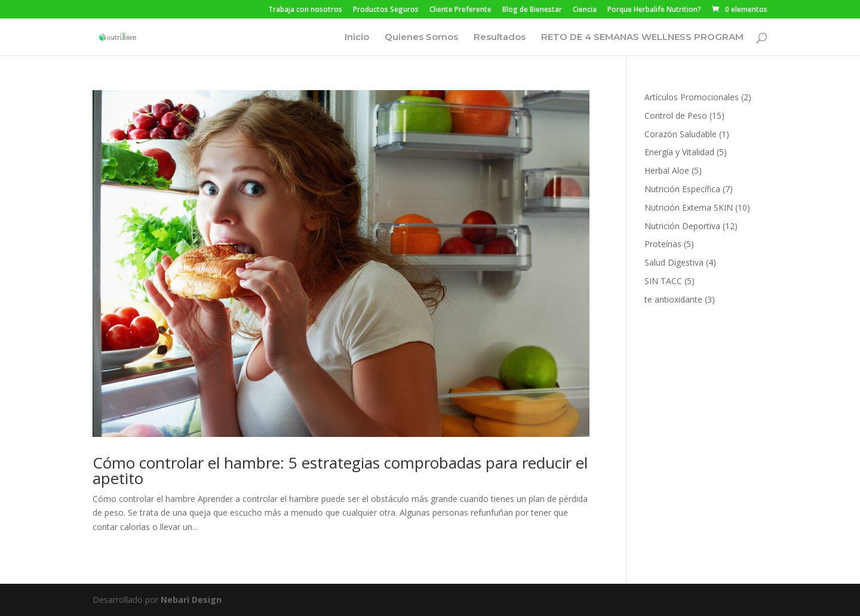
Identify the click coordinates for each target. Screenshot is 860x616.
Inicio (357, 38)
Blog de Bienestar (532, 10)
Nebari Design (191, 600)
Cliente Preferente (460, 10)
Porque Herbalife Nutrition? (654, 10)
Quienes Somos (421, 38)
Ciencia (585, 10)
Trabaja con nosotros (305, 10)
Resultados (500, 38)
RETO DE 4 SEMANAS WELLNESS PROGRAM (642, 38)
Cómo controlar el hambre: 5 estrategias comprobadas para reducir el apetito (340, 470)
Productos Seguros (386, 10)
